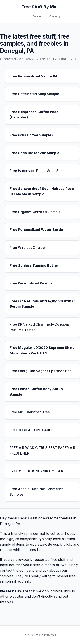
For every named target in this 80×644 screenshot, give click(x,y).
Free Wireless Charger (28, 248)
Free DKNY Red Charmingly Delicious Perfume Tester (40, 327)
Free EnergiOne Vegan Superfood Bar (40, 371)
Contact (38, 16)
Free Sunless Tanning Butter (34, 265)
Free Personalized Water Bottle (36, 230)
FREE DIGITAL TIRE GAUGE (32, 430)
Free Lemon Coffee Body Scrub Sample (36, 392)
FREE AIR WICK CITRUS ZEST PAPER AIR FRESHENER (42, 450)
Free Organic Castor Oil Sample (35, 212)
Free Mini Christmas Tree (30, 412)
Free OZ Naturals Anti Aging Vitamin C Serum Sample (42, 304)
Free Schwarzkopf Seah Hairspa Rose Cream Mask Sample (42, 191)
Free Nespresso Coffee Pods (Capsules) (34, 115)
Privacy (55, 16)
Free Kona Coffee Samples (31, 135)
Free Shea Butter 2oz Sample (34, 153)
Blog (23, 16)
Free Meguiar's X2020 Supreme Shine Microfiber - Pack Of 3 (42, 350)
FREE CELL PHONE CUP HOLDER (36, 471)
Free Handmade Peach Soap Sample (39, 171)
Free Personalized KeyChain (32, 283)
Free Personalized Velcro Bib (34, 76)
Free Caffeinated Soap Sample (34, 94)
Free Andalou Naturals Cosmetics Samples (36, 492)
